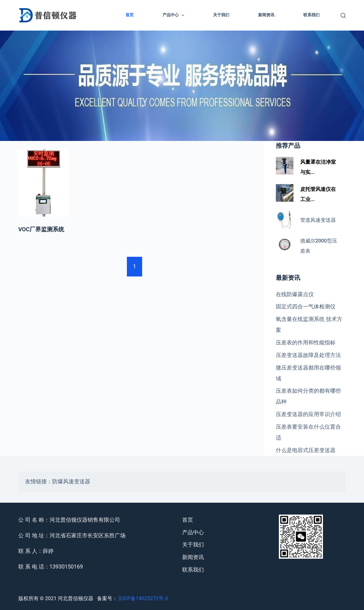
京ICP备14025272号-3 (143, 598)
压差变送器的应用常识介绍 (308, 414)
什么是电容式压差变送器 (306, 450)
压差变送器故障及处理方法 (308, 355)
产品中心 (174, 15)
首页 (130, 15)
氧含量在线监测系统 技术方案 (309, 325)
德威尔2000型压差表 (319, 246)
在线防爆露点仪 (295, 294)
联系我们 (311, 15)
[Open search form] (343, 15)
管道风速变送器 (318, 220)
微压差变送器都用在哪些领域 (308, 373)
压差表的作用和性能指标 (306, 343)
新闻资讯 (266, 15)
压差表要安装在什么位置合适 (308, 432)
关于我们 (221, 15)
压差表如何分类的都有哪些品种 (308, 396)
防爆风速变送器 (71, 482)
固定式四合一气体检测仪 (306, 307)
